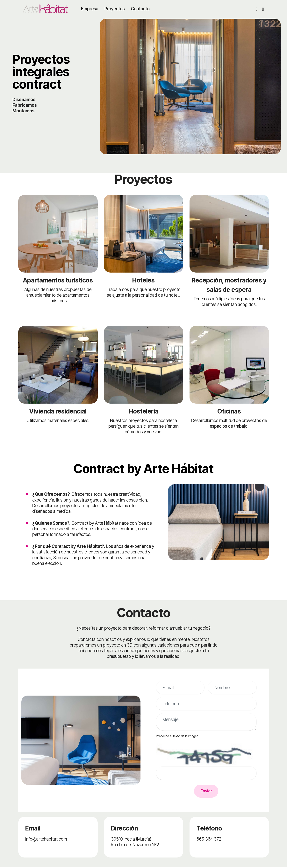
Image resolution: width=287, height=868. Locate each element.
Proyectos (116, 9)
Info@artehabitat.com (46, 840)
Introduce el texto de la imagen (177, 736)
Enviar (206, 792)
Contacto (141, 9)
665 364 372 (209, 840)
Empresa (91, 9)
